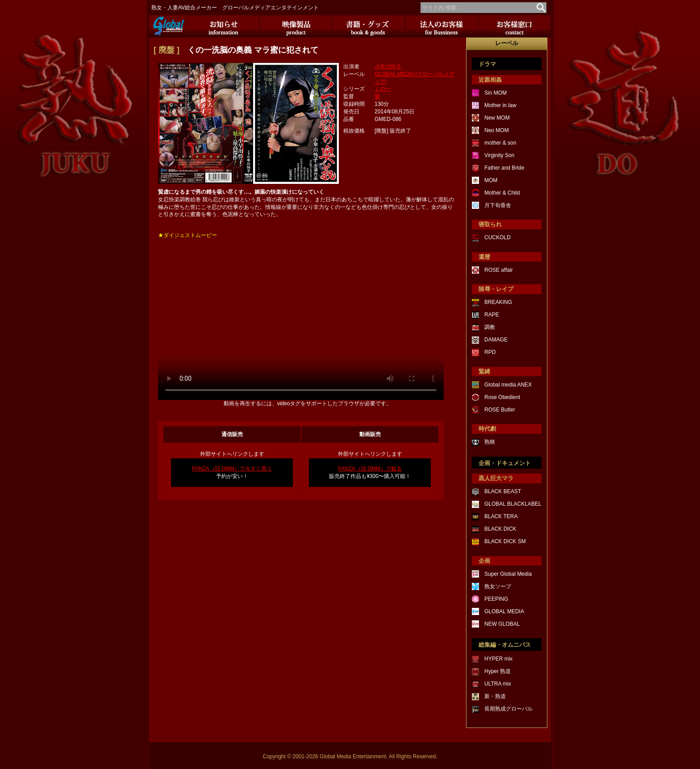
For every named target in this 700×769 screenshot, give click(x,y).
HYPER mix (498, 659)
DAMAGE (496, 340)
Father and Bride (504, 168)
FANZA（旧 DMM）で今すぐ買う (232, 469)
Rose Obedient (502, 397)
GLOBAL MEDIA (504, 611)
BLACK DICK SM (505, 541)
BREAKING (498, 302)
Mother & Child (502, 193)
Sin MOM (496, 93)
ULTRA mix (498, 684)
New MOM (497, 118)
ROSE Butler (500, 410)
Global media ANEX (508, 385)
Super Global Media (508, 574)
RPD (490, 352)
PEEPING (496, 599)
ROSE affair (499, 270)
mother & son (500, 143)
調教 (490, 327)
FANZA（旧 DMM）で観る (370, 469)
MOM (491, 180)
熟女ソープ (498, 586)
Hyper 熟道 (498, 671)
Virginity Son (499, 155)
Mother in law (500, 105)
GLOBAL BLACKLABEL (513, 504)
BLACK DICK (500, 529)
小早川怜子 (388, 67)
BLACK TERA (501, 516)
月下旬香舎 (498, 205)
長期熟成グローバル (508, 709)
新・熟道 (495, 696)
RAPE (492, 315)
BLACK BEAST (503, 491)
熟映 (490, 442)
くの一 (383, 89)
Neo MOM (497, 130)
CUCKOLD (498, 237)
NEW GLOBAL (502, 624)
